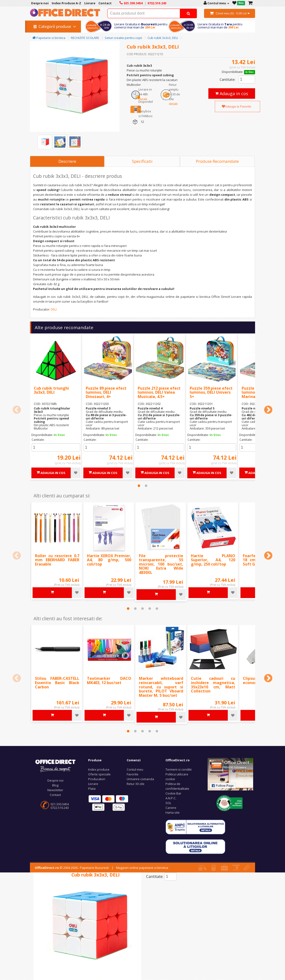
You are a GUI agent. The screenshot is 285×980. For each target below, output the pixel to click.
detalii (143, 99)
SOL (168, 803)
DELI (54, 309)
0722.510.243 (60, 808)
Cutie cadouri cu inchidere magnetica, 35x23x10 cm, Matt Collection (213, 685)
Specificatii (142, 161)
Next (268, 410)
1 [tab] (139, 486)
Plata (92, 789)
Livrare (93, 784)
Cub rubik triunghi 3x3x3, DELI (51, 390)
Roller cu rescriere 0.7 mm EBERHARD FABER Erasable (57, 560)
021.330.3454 (60, 804)
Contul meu (135, 769)
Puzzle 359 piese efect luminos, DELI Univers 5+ (211, 392)
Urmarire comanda (140, 779)
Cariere (171, 808)
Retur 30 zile (136, 784)
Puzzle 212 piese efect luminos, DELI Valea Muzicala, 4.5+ (159, 392)
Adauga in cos (232, 93)
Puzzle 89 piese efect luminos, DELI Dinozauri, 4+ (106, 392)
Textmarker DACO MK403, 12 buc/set (109, 681)
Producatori (97, 779)
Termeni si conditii (179, 769)
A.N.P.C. (171, 798)
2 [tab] (146, 486)
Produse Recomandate (217, 161)
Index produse (99, 769)
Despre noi (55, 780)
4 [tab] (150, 609)
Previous (17, 410)
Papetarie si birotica (49, 38)
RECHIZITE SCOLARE (85, 38)
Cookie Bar (173, 793)
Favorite (133, 774)
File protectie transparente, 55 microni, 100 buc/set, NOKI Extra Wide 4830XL (161, 564)
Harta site (173, 812)
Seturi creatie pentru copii (123, 38)
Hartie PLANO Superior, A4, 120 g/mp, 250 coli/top (213, 560)
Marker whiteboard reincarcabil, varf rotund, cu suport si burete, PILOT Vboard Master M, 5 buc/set (161, 687)
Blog (55, 785)
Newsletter (55, 790)
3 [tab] (142, 609)
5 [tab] (157, 609)
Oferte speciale (99, 774)
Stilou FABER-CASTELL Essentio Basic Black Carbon (57, 683)
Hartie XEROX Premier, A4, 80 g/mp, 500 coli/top (109, 560)
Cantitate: (228, 79)
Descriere (67, 161)
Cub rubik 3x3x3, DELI (163, 38)
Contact (55, 795)
